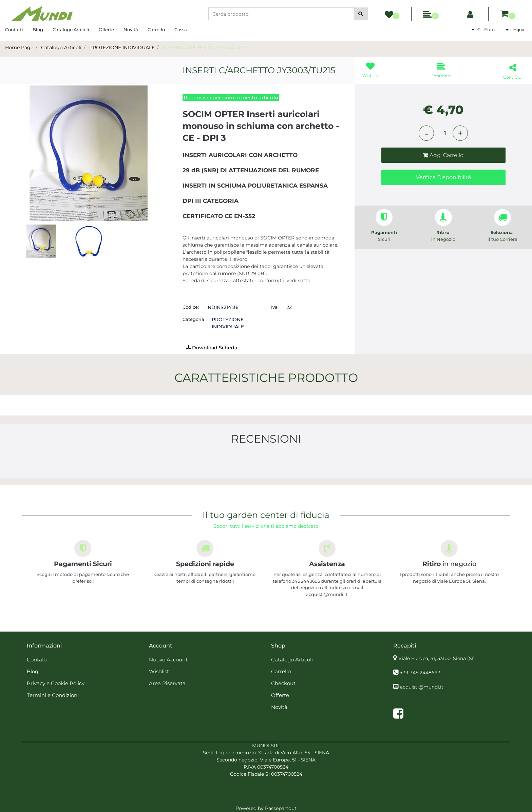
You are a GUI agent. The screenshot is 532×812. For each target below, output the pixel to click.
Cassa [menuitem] (181, 30)
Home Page (19, 47)
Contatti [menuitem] (14, 30)
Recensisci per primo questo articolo (231, 98)
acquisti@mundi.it (422, 687)
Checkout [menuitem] (283, 683)
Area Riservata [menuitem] (167, 683)
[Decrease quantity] (426, 133)
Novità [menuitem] (131, 30)
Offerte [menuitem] (106, 30)
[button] (361, 14)
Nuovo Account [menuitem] (168, 660)
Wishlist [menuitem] (159, 671)
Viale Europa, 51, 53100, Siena (437, 658)
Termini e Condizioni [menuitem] (53, 695)
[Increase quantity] (460, 133)
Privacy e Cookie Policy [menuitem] (56, 683)
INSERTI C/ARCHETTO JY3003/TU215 (205, 47)
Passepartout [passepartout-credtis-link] (281, 808)
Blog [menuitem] (38, 30)
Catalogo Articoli (61, 47)
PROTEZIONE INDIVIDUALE (122, 47)
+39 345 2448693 (420, 673)
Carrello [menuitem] (156, 30)
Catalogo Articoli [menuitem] (71, 30)
